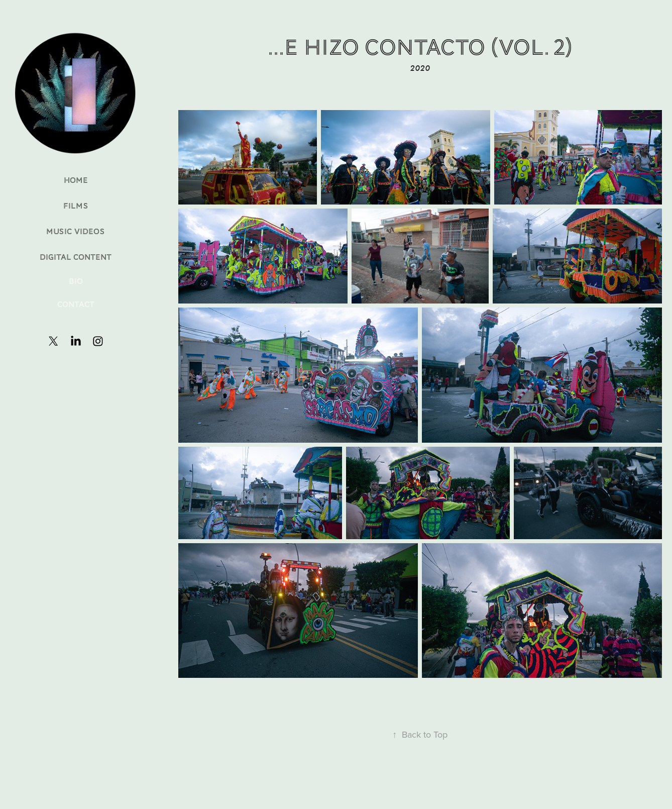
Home (76, 180)
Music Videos (76, 232)
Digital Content (76, 257)
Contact (76, 305)
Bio (76, 281)
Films (76, 206)
